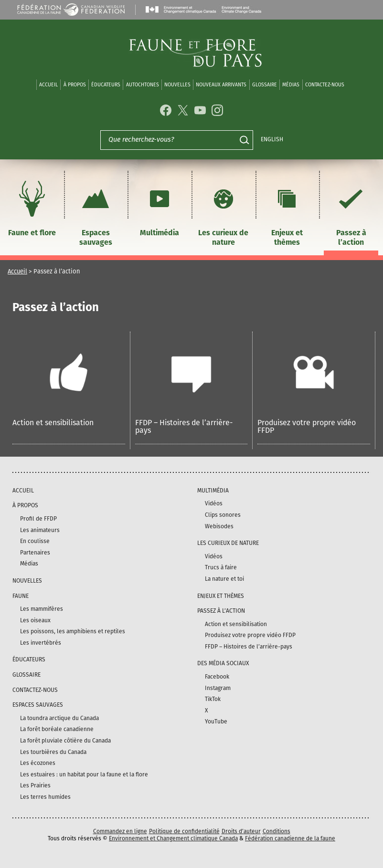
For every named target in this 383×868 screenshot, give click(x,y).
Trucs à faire (221, 567)
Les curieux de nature (223, 212)
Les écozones (38, 763)
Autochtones (143, 85)
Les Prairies (35, 785)
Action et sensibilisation (53, 423)
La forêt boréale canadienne (57, 729)
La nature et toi (224, 579)
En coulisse (35, 541)
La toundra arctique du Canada (59, 718)
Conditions (277, 831)
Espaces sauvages (96, 212)
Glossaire (265, 85)
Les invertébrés (41, 643)
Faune (21, 596)
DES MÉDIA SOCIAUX (223, 663)
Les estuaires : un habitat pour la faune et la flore (84, 774)
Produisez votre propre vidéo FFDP (307, 426)
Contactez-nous (325, 85)
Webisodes (219, 526)
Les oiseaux (35, 620)
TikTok (213, 699)
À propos (75, 85)
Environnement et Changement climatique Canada (173, 838)
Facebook (217, 677)
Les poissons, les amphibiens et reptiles (73, 631)
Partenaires (35, 553)
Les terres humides (45, 797)
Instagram (218, 688)
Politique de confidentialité (184, 831)
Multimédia (160, 207)
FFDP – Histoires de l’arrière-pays (184, 426)
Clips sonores (223, 515)
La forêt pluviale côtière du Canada (65, 741)
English (272, 139)
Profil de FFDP (38, 519)
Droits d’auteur (241, 831)
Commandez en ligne (120, 831)
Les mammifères (42, 609)
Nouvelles (177, 85)
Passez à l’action (351, 212)
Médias (29, 564)
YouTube (216, 722)
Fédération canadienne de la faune (290, 838)
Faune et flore (32, 207)
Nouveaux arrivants (221, 85)
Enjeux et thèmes (287, 212)
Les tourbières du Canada (53, 752)
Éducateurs (106, 85)
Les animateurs (40, 530)
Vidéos (214, 503)
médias (291, 85)
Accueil (48, 85)
